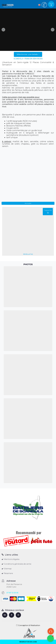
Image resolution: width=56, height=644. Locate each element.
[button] (3, 30)
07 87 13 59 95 (12, 593)
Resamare (7, 573)
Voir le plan (28, 203)
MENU (51, 4)
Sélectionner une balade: (27, 54)
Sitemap (7, 569)
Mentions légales (10, 559)
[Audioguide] (51, 631)
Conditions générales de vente (16, 564)
